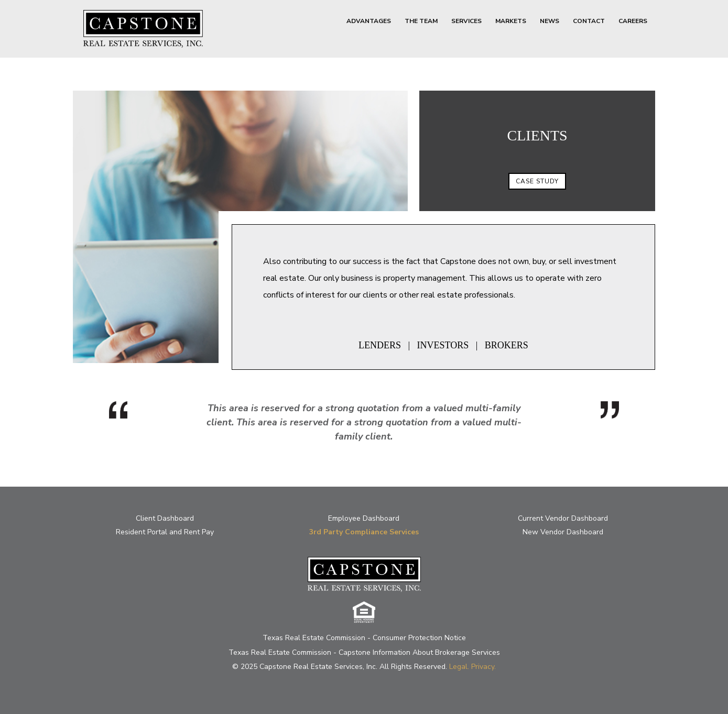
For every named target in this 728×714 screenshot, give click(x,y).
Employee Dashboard (364, 518)
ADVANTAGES (369, 21)
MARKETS (511, 21)
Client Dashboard (165, 518)
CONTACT (589, 21)
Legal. (459, 667)
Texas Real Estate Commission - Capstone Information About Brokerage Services (364, 652)
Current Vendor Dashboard (563, 518)
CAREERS (633, 21)
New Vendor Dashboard (563, 532)
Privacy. (483, 667)
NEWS (550, 21)
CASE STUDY (537, 181)
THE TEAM (421, 21)
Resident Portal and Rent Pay (165, 532)
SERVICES (466, 21)
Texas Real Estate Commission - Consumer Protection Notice (364, 638)
